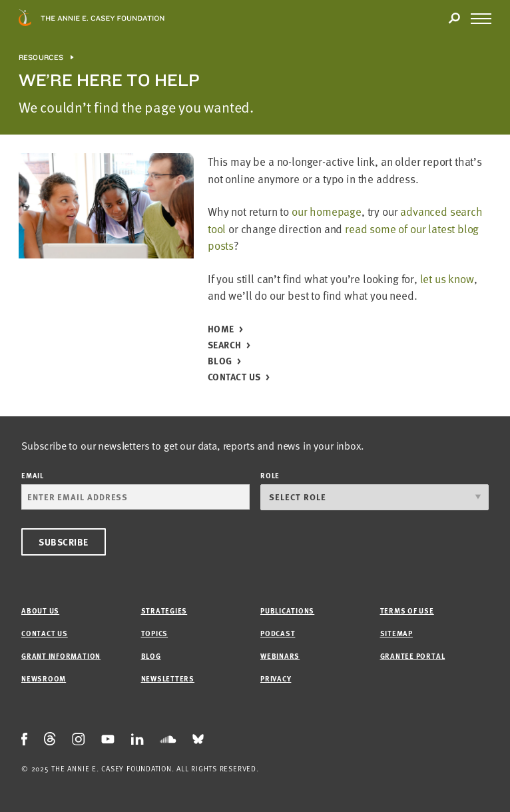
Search (225, 345)
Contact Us (234, 377)
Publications (287, 610)
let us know (447, 279)
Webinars (280, 656)
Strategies (164, 610)
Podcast (278, 633)
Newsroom (44, 678)
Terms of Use (407, 610)
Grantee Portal (413, 656)
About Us (40, 610)
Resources (41, 58)
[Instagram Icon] (79, 740)
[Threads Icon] (50, 739)
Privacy (276, 678)
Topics (155, 633)
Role (270, 475)
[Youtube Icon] (108, 739)
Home (221, 329)
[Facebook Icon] (25, 740)
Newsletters (168, 678)
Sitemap (396, 633)
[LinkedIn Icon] (137, 740)
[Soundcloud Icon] (168, 739)
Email (33, 475)
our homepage (327, 211)
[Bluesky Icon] (198, 740)
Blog (220, 361)
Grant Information (61, 656)
